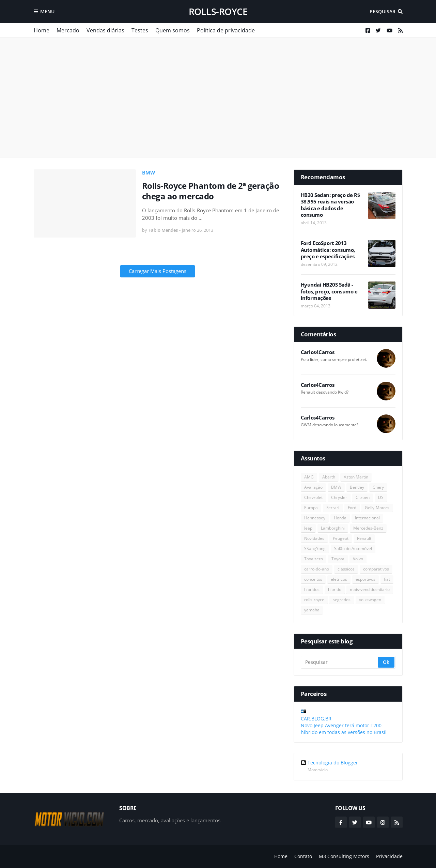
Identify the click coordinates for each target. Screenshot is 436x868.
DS (381, 497)
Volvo (358, 559)
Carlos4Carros (318, 352)
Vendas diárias (105, 30)
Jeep (308, 528)
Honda (340, 518)
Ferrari (333, 508)
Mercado (68, 30)
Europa (311, 508)
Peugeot (341, 538)
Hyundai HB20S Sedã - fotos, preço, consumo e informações (329, 291)
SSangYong (315, 549)
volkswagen (370, 600)
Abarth (329, 477)
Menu (47, 11)
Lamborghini (333, 528)
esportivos (365, 579)
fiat (387, 579)
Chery (378, 487)
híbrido (335, 589)
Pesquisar (383, 11)
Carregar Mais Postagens (158, 271)
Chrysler (339, 497)
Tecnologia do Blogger (329, 763)
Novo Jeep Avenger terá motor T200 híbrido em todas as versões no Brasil (344, 729)
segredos (342, 600)
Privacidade (389, 856)
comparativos (376, 569)
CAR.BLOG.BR (316, 719)
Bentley (357, 487)
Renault (364, 538)
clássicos (346, 569)
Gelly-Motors (377, 508)
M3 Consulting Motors (344, 856)
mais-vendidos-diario (370, 589)
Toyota (338, 559)
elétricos (339, 579)
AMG (309, 477)
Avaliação (313, 487)
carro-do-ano (317, 569)
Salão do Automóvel (353, 549)
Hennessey (315, 518)
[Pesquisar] (340, 662)
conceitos (313, 579)
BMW (149, 172)
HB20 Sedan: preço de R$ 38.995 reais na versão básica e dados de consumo (331, 205)
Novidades (314, 538)
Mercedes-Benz (368, 528)
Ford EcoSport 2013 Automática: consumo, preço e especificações (328, 250)
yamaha (312, 610)
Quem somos (173, 30)
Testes (140, 30)
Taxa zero (314, 559)
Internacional (367, 518)
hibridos (312, 589)
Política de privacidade (226, 30)
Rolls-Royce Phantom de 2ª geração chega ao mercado (211, 191)
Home (42, 30)
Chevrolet (313, 497)
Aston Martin (356, 477)
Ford (352, 508)
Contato (303, 856)
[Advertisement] (218, 97)
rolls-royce (218, 11)
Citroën (363, 497)
